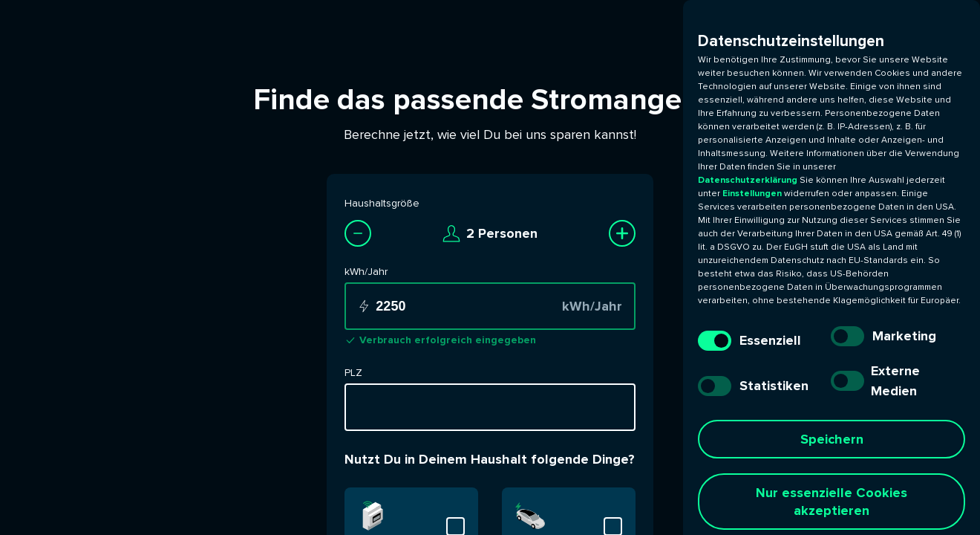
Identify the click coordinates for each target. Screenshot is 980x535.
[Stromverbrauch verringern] (358, 233)
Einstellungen (752, 194)
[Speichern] (832, 439)
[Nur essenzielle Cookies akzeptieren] (832, 502)
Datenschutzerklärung (749, 180)
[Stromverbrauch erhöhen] (622, 233)
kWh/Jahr (366, 272)
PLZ (353, 373)
